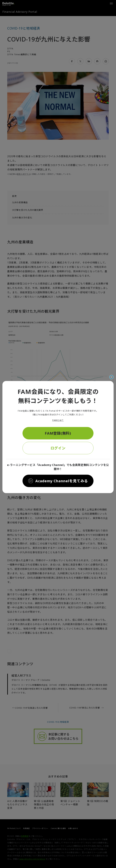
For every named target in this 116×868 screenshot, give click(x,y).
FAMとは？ (58, 420)
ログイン (58, 448)
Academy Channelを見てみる (62, 481)
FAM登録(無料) (58, 433)
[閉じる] (111, 377)
